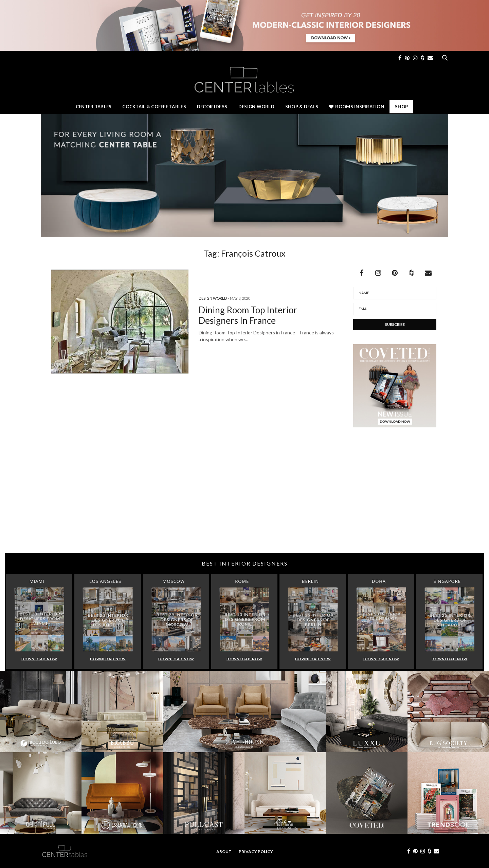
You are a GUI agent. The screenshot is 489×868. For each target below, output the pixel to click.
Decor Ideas (212, 107)
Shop (401, 107)
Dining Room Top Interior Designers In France (248, 315)
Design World (256, 107)
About (224, 852)
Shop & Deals (302, 107)
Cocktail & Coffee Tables (154, 107)
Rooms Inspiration (357, 107)
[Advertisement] (244, 499)
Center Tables (94, 107)
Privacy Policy (256, 852)
